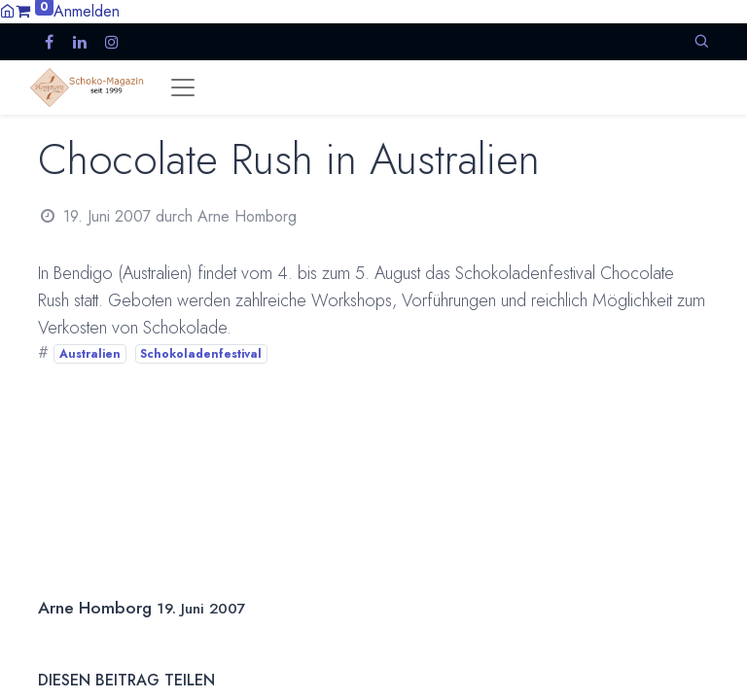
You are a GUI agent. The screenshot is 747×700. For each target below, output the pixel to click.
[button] (701, 41)
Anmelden (87, 11)
